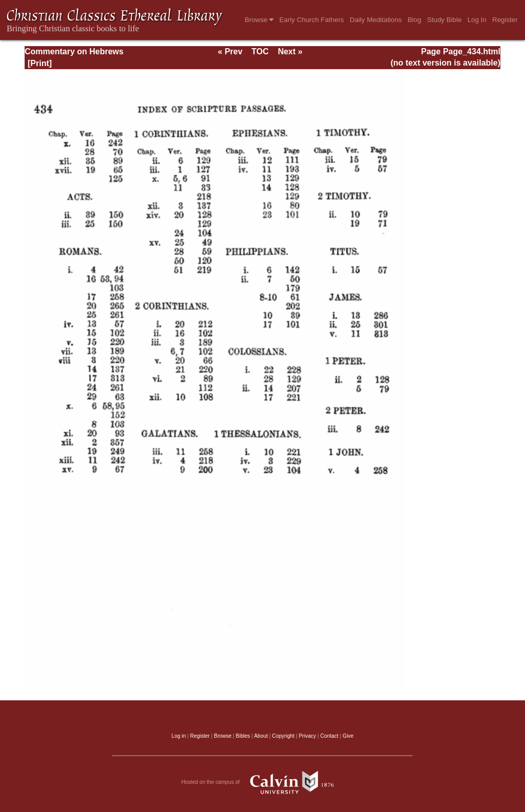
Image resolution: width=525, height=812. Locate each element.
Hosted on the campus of (263, 782)
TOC (260, 51)
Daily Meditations (376, 20)
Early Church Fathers (312, 20)
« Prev (230, 51)
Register (505, 20)
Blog (415, 20)
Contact (329, 736)
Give (348, 736)
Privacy (308, 736)
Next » (290, 51)
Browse (259, 20)
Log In (477, 20)
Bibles (243, 736)
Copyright (284, 736)
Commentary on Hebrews (74, 51)
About (261, 736)
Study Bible (444, 20)
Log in (179, 736)
